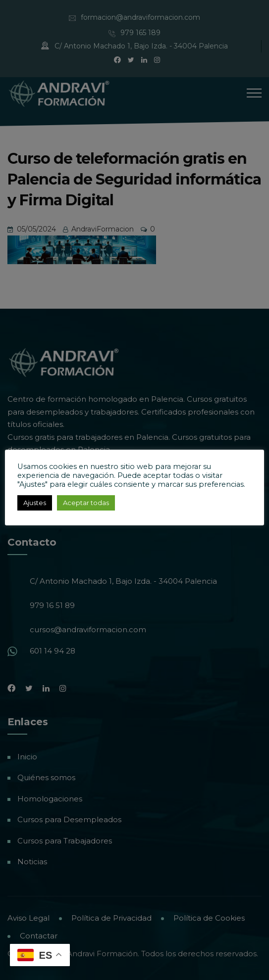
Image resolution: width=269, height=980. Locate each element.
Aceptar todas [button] (86, 503)
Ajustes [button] (35, 503)
